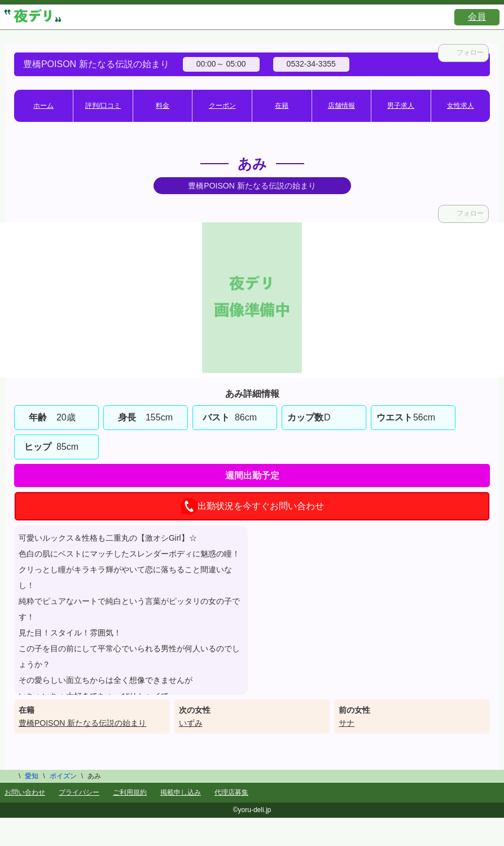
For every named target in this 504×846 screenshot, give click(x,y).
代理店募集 (231, 792)
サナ (347, 723)
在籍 (282, 106)
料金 (163, 106)
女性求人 (461, 106)
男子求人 (401, 106)
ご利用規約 (130, 792)
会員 (477, 17)
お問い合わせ (25, 792)
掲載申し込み (181, 792)
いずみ (191, 723)
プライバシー (79, 792)
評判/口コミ (103, 106)
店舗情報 (341, 106)
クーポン (222, 106)
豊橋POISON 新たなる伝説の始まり (82, 723)
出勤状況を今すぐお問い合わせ (252, 506)
